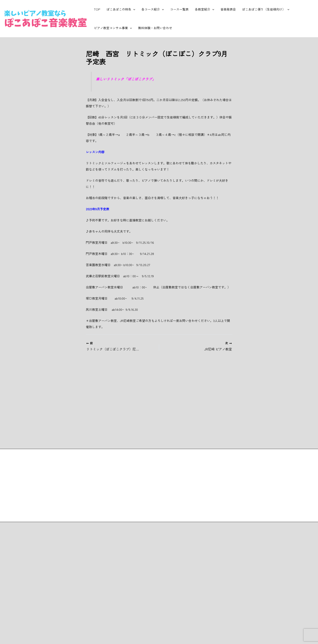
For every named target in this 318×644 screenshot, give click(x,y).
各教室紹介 (205, 9)
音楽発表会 (228, 9)
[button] (133, 9)
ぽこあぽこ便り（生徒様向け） (266, 9)
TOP (97, 9)
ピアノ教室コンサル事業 (113, 28)
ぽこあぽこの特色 (121, 9)
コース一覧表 (179, 9)
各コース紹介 (153, 9)
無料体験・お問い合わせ (155, 28)
